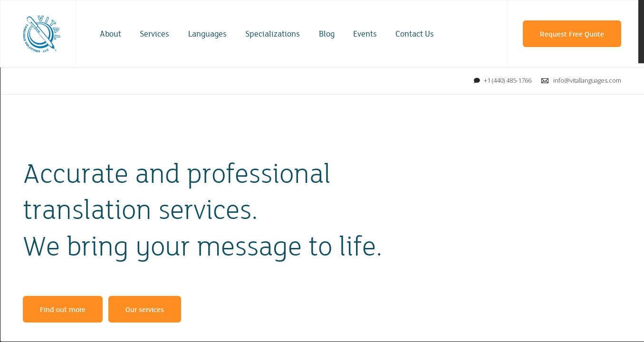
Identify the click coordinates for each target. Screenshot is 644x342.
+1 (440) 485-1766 (508, 80)
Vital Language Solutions (42, 34)
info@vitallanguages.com (587, 80)
